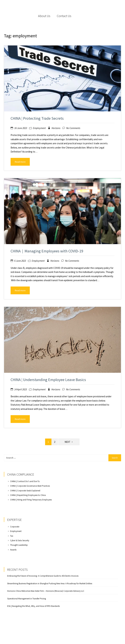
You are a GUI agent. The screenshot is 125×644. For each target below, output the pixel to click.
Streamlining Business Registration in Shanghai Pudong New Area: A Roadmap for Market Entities (50, 584)
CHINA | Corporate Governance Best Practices (30, 486)
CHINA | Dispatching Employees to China (28, 495)
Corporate (15, 527)
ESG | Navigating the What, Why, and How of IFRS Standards (33, 606)
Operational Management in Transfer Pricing (27, 599)
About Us (44, 16)
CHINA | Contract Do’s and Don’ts (25, 481)
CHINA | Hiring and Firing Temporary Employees (31, 500)
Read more (20, 162)
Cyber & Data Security (20, 540)
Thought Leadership (19, 545)
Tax (12, 536)
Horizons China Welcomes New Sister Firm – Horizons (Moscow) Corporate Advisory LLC (46, 591)
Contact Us (64, 16)
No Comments (73, 128)
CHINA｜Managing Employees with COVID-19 (47, 251)
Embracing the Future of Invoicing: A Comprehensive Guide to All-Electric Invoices (43, 576)
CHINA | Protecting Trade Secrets (37, 118)
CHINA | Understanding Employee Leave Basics (48, 380)
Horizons (56, 128)
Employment (39, 128)
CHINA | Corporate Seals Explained (25, 491)
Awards (13, 550)
